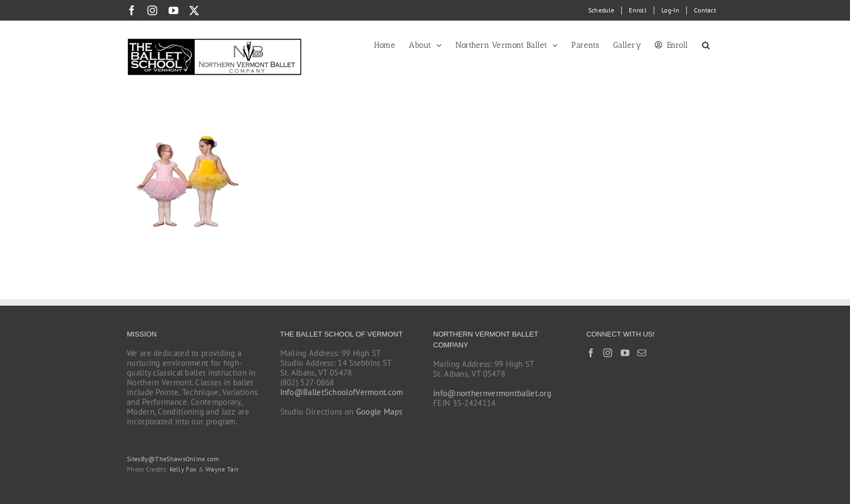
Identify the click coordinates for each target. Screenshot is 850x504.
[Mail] (642, 353)
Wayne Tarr (222, 469)
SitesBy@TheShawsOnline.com (173, 459)
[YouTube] (625, 353)
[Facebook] (591, 353)
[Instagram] (608, 353)
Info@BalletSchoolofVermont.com (342, 392)
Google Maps (379, 412)
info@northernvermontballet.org (492, 393)
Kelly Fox (183, 469)
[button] (706, 44)
